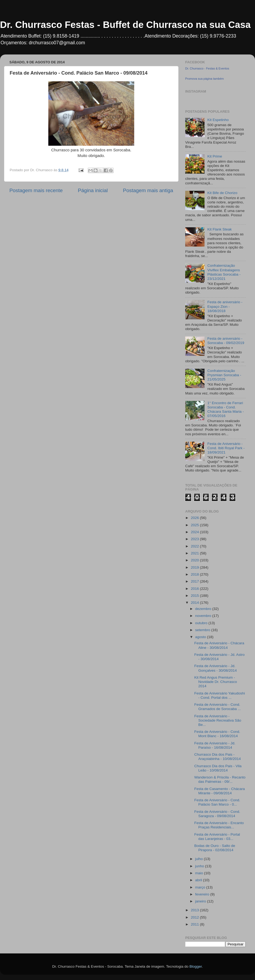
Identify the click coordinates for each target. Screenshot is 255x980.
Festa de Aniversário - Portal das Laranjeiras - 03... (217, 837)
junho (200, 866)
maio (200, 873)
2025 (195, 525)
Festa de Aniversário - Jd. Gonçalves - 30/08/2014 (216, 668)
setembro (203, 630)
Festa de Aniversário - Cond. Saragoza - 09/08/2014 (217, 814)
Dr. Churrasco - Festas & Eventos (207, 68)
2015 (195, 596)
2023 (195, 539)
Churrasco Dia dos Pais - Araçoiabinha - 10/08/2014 (218, 757)
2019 (195, 567)
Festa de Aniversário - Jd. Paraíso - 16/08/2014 (215, 745)
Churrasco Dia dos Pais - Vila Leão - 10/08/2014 (218, 768)
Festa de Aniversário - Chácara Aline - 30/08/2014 (219, 645)
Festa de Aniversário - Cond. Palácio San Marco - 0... (217, 802)
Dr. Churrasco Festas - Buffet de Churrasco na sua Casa (125, 25)
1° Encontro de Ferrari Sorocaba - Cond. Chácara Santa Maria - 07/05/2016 (225, 409)
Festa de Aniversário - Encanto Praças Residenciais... (219, 825)
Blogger (196, 966)
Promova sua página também (205, 79)
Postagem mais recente (36, 190)
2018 (195, 574)
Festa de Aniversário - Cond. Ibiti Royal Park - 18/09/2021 (226, 448)
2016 (195, 589)
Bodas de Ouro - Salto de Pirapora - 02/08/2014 (215, 848)
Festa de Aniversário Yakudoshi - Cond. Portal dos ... (220, 695)
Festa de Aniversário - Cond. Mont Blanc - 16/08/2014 (217, 734)
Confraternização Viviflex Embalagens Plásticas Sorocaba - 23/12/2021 (224, 272)
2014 (195, 603)
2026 (195, 518)
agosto (201, 637)
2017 (195, 581)
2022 (195, 546)
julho (199, 859)
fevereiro (203, 894)
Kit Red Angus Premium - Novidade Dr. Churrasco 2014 (216, 682)
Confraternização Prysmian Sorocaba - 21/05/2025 (224, 375)
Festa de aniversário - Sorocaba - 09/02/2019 (226, 341)
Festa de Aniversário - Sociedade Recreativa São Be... (218, 720)
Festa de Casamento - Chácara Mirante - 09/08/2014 (220, 791)
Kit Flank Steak (219, 229)
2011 (195, 924)
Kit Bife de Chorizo (222, 193)
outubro (202, 623)
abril (199, 880)
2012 (195, 917)
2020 (195, 560)
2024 (195, 532)
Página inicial (93, 190)
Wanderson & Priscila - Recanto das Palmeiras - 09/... (220, 779)
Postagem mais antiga (148, 190)
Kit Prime (215, 156)
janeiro (201, 901)
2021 (195, 553)
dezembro (204, 609)
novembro (204, 616)
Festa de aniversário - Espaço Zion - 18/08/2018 (225, 306)
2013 (195, 910)
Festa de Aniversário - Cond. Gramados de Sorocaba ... (218, 707)
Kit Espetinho (218, 120)
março (201, 887)
